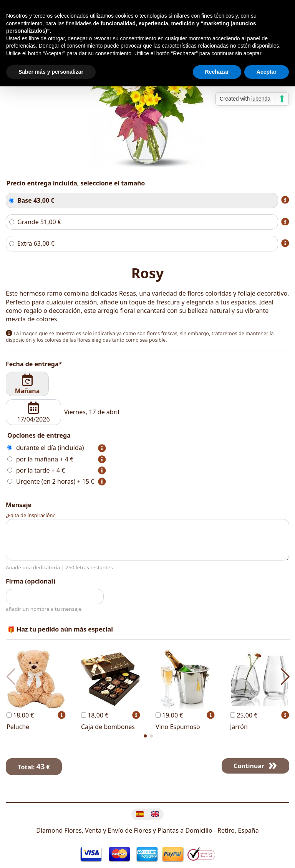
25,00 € (244, 715)
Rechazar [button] (217, 72)
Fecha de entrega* (34, 364)
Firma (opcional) (31, 581)
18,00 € (20, 715)
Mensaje (19, 505)
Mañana (27, 384)
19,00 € (169, 715)
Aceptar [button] (267, 72)
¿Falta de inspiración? (30, 515)
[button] (145, 736)
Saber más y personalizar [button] (51, 72)
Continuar (249, 766)
